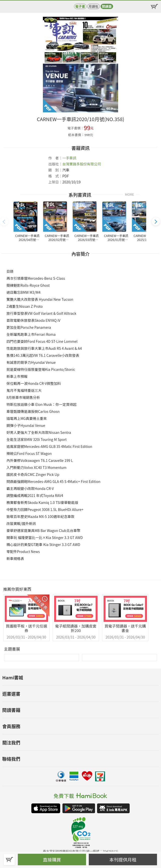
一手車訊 (69, 158)
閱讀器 (107, 6)
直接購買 (52, 859)
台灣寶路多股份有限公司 (82, 164)
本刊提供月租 (123, 859)
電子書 (80, 6)
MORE (129, 194)
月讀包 (93, 6)
